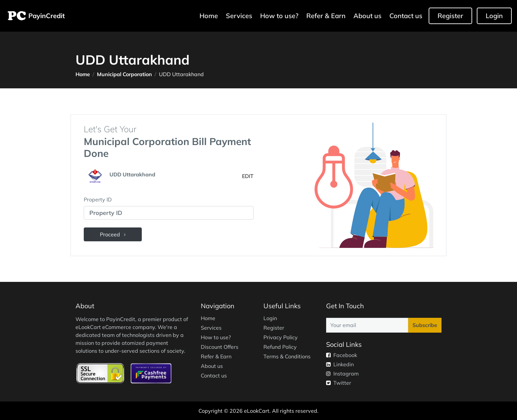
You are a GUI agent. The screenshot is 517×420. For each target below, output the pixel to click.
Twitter (339, 383)
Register (450, 16)
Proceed (113, 234)
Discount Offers (220, 347)
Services (239, 16)
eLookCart (257, 411)
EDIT (248, 176)
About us (367, 16)
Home (210, 15)
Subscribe (425, 325)
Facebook (342, 355)
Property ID (98, 199)
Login (494, 16)
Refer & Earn (326, 16)
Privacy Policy (281, 337)
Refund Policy (280, 347)
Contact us (406, 16)
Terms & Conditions (287, 356)
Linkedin (340, 364)
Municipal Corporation (124, 74)
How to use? (279, 16)
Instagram (342, 374)
